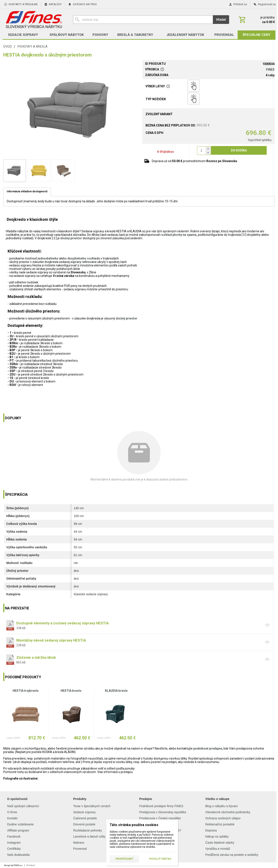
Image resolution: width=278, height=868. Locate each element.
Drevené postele (84, 824)
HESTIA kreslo (71, 691)
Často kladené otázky (220, 843)
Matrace (79, 843)
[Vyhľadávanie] (143, 20)
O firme (12, 812)
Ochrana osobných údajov (223, 818)
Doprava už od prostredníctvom (194, 161)
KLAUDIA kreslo (116, 691)
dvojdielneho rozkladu (84, 258)
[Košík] (256, 20)
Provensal (80, 849)
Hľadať (221, 20)
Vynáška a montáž (218, 849)
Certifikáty (14, 849)
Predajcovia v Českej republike (160, 818)
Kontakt (12, 818)
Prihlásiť (31, 865)
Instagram (14, 843)
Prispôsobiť (124, 859)
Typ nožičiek (156, 99)
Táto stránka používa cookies (134, 825)
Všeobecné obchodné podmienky (228, 812)
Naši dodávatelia (18, 855)
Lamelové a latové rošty (89, 836)
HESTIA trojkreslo (26, 691)
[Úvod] (34, 20)
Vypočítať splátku (260, 140)
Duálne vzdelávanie (20, 824)
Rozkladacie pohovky (88, 830)
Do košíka (239, 150)
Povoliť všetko (160, 859)
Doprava (211, 830)
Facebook (14, 836)
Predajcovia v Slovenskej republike (163, 812)
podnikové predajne (208, 748)
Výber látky (158, 86)
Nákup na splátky (217, 836)
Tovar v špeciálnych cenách (92, 806)
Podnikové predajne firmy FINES (161, 806)
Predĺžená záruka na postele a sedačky (232, 855)
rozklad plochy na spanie (178, 235)
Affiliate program (18, 830)
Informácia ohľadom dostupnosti (27, 191)
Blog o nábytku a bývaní (221, 806)
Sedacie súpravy (84, 812)
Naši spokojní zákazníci (23, 806)
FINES (270, 70)
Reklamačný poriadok (220, 824)
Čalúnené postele (85, 818)
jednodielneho (48, 258)
